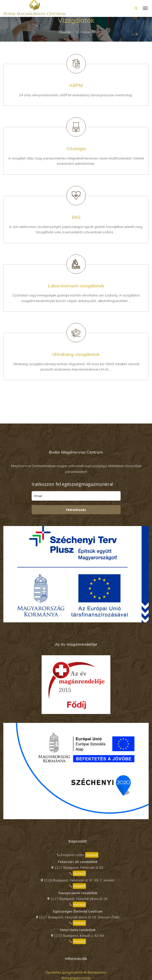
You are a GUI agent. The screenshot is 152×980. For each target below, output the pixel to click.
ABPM (76, 85)
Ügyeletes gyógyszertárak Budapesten (76, 972)
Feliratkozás (76, 510)
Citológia (76, 148)
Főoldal (65, 32)
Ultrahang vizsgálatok (76, 354)
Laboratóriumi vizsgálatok (76, 286)
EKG (76, 217)
